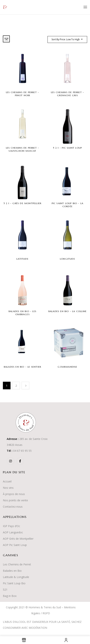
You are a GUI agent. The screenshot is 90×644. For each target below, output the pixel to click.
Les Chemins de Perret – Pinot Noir (23, 94)
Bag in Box (10, 596)
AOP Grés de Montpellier (18, 539)
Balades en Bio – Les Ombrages (22, 313)
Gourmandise (67, 367)
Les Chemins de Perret (17, 564)
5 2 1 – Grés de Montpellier (22, 203)
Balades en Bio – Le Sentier (22, 367)
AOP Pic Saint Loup (15, 545)
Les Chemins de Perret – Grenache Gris (68, 94)
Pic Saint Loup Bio (14, 583)
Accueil (7, 481)
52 (4, 590)
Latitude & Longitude (16, 577)
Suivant (25, 386)
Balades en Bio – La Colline (67, 311)
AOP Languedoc (13, 532)
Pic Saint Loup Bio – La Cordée (68, 205)
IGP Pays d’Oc (11, 526)
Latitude (22, 259)
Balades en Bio (12, 571)
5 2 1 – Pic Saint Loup (67, 148)
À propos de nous (14, 494)
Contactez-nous (13, 507)
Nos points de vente (15, 500)
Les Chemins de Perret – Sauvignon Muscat (23, 149)
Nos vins (8, 488)
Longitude (67, 259)
